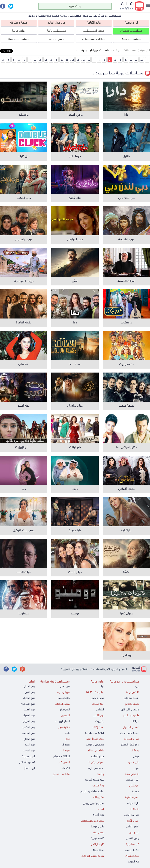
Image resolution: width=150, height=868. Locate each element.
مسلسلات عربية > (124, 51)
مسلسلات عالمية (19, 39)
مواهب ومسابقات (94, 39)
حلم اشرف (64, 698)
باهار (67, 733)
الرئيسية (145, 51)
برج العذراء (29, 716)
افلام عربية (19, 31)
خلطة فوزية (98, 838)
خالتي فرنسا (98, 827)
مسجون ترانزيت (95, 745)
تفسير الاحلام (27, 762)
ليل (137, 686)
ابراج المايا (29, 768)
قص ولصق (98, 698)
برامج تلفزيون (56, 39)
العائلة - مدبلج (61, 757)
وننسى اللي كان (130, 710)
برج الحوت (29, 751)
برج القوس (28, 733)
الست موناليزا (131, 698)
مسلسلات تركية (56, 31)
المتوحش (64, 710)
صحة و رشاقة (19, 23)
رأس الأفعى (132, 838)
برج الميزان (29, 721)
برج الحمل (29, 686)
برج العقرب (28, 727)
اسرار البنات (98, 757)
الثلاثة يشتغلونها (95, 733)
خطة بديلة (99, 850)
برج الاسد (29, 710)
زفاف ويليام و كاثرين (92, 792)
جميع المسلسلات (94, 31)
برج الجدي (29, 739)
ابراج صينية (28, 757)
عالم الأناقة (94, 23)
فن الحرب (134, 862)
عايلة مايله (133, 803)
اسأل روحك (133, 780)
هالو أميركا (98, 815)
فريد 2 (66, 745)
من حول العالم (56, 23)
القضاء (66, 768)
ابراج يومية (131, 23)
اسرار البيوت (63, 721)
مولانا (136, 721)
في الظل (65, 686)
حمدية (136, 792)
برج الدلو (30, 745)
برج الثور (30, 692)
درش (136, 757)
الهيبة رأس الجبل (130, 733)
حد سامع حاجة (96, 768)
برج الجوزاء (29, 698)
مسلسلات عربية (131, 39)
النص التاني (133, 827)
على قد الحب (132, 815)
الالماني (100, 710)
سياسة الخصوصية (57, 16)
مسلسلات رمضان (131, 31)
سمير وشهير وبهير (94, 803)
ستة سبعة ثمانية (95, 780)
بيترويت (100, 721)
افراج (136, 768)
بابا (103, 686)
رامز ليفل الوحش (129, 745)
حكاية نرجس (132, 850)
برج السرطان (28, 704)
